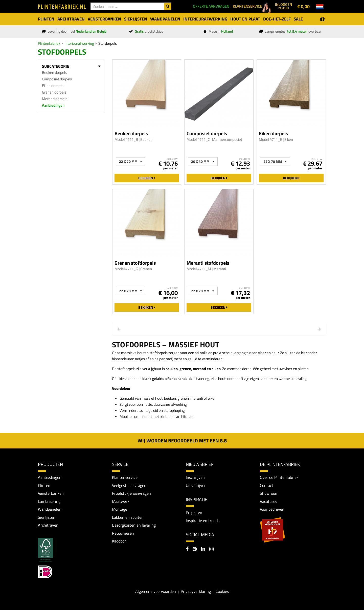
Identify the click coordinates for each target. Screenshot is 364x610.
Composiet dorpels (57, 79)
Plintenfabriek (49, 43)
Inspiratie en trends (203, 521)
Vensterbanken (51, 493)
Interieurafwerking (79, 43)
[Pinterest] (195, 550)
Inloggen (283, 6)
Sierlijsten (47, 517)
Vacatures (268, 501)
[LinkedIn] (203, 550)
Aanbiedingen (53, 105)
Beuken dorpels (54, 72)
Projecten (194, 513)
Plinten (44, 485)
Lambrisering (49, 501)
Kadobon (119, 541)
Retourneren (123, 533)
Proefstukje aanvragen (131, 493)
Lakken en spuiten (128, 517)
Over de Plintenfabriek (279, 477)
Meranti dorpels (55, 99)
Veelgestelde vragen (129, 485)
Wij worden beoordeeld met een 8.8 (182, 440)
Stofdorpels (108, 43)
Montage (120, 509)
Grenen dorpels (54, 92)
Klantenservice (125, 477)
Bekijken (147, 178)
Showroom (269, 493)
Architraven (48, 525)
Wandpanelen (50, 509)
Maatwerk (121, 501)
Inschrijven (195, 477)
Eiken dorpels (53, 86)
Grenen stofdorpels (135, 263)
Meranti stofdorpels (208, 263)
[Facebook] (187, 550)
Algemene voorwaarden (156, 591)
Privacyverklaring (196, 591)
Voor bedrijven (272, 509)
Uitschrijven (196, 485)
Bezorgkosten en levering (134, 525)
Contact (267, 485)
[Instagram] (211, 550)
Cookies (222, 591)
